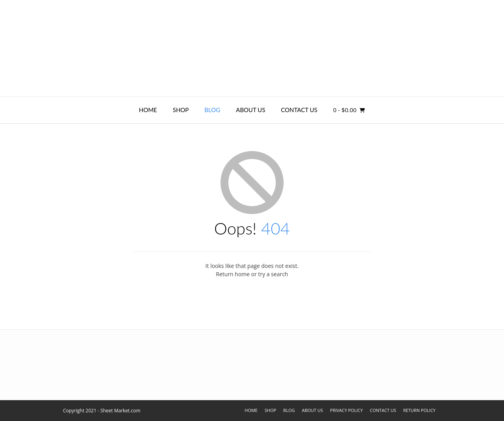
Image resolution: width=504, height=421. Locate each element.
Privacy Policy (346, 410)
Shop (181, 110)
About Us (250, 110)
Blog (212, 110)
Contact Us (299, 110)
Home (148, 110)
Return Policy (419, 410)
